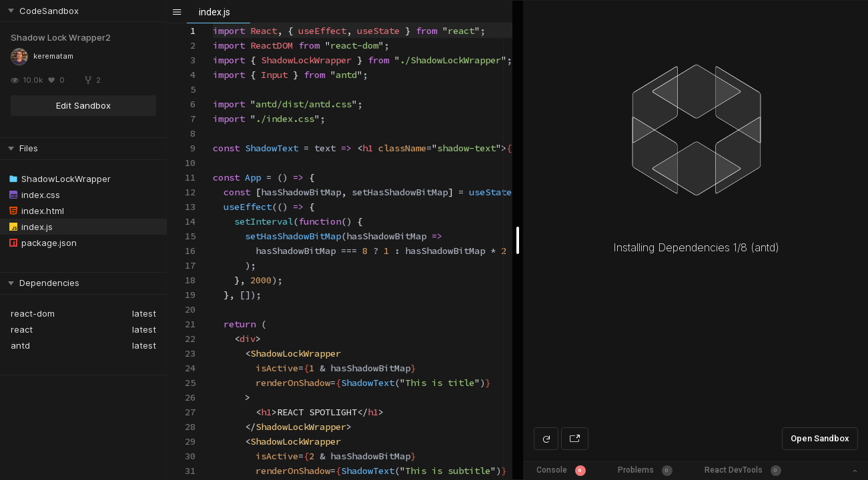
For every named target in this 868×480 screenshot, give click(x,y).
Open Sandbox (820, 438)
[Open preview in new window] (575, 439)
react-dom (33, 313)
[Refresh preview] (546, 439)
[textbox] (213, 24)
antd (20, 345)
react (22, 329)
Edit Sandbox (83, 105)
